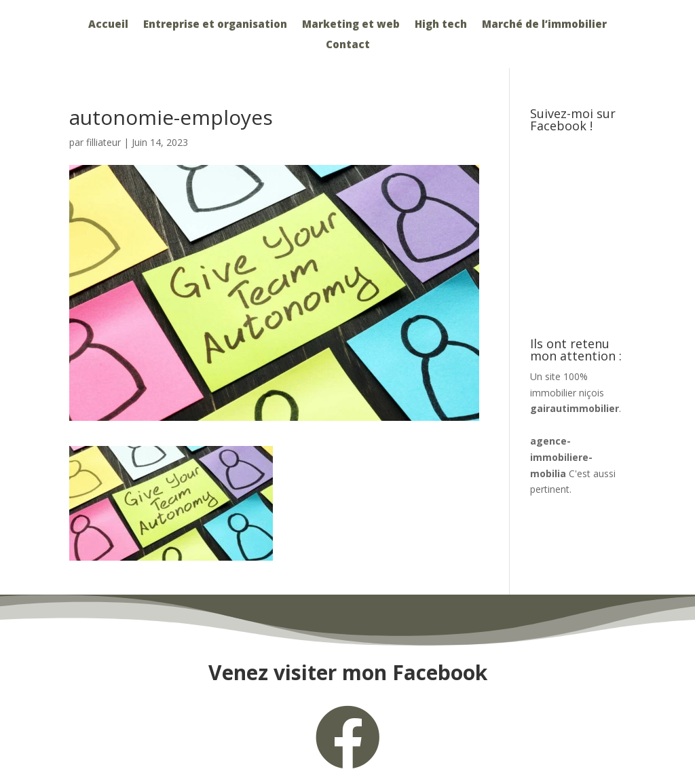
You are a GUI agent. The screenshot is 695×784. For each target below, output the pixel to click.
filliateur (104, 142)
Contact (348, 45)
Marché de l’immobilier (544, 25)
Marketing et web (351, 25)
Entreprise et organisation (215, 25)
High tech (441, 25)
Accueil (108, 25)
